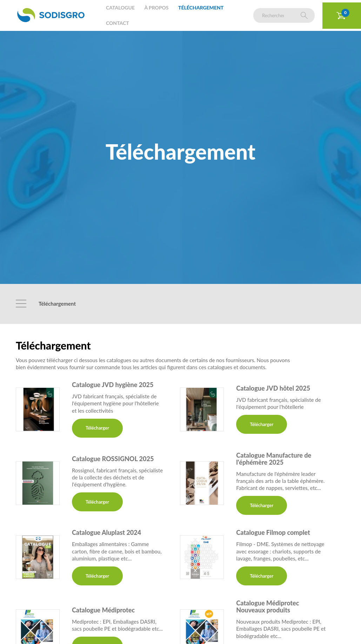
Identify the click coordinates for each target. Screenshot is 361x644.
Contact (118, 23)
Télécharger (97, 428)
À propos (156, 8)
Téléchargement (201, 8)
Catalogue (120, 8)
